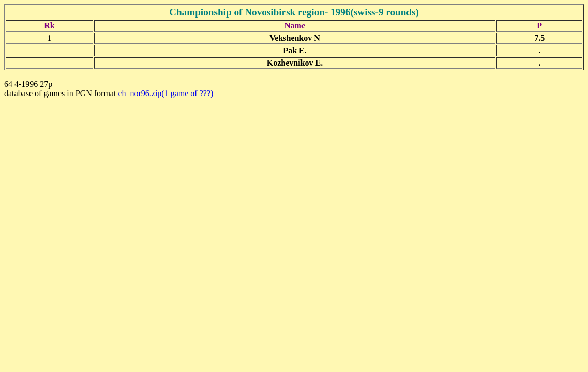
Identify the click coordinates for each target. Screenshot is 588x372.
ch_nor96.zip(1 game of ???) (165, 93)
